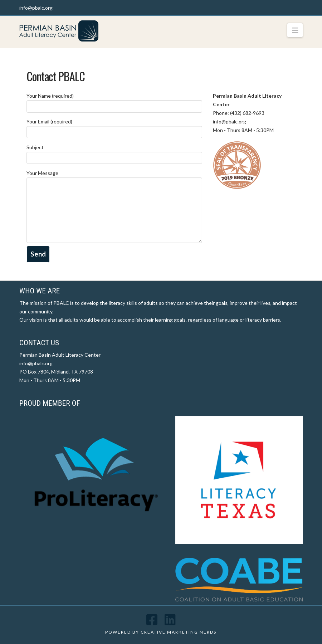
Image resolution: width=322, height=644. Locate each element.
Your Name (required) (114, 101)
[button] (295, 30)
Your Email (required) (114, 127)
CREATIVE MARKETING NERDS (179, 632)
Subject (114, 153)
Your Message (114, 177)
